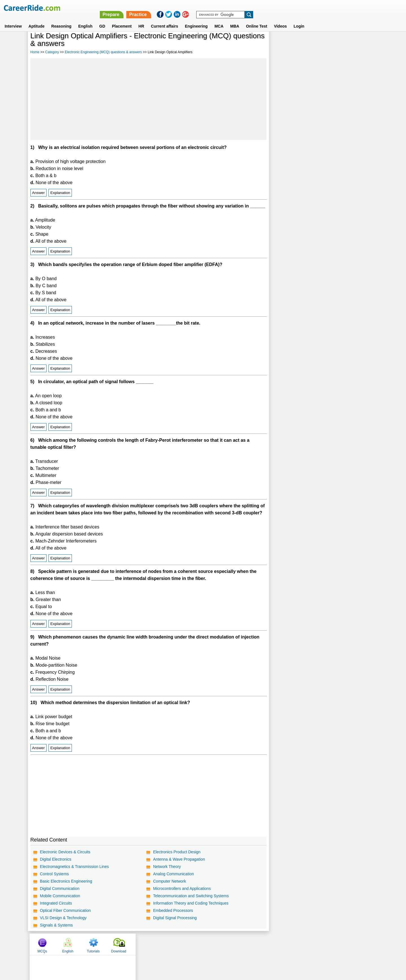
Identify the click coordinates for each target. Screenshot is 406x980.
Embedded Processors (173, 910)
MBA (235, 19)
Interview (13, 19)
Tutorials (334, 43)
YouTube (243, 944)
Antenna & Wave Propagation (179, 859)
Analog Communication (174, 874)
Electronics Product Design (177, 852)
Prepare (260, 8)
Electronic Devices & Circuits (65, 852)
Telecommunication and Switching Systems (191, 896)
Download (359, 43)
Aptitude (37, 19)
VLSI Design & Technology (63, 918)
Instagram (265, 944)
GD (102, 19)
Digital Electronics (56, 859)
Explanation (60, 193)
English (85, 19)
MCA (219, 19)
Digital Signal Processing (175, 918)
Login (299, 19)
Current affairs (164, 19)
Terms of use (200, 944)
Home (35, 52)
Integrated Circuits (56, 903)
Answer (38, 193)
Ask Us (224, 944)
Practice (287, 8)
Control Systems (55, 874)
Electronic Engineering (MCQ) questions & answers (103, 52)
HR (141, 19)
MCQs (283, 43)
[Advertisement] (148, 99)
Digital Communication (60, 889)
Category (52, 52)
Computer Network (170, 881)
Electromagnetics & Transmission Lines (74, 867)
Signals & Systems (57, 925)
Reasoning (61, 19)
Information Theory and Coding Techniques (191, 903)
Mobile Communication (60, 896)
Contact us (174, 944)
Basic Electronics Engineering (66, 881)
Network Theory (167, 867)
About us (152, 944)
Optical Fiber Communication (66, 910)
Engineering (196, 19)
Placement (122, 19)
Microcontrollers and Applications (182, 889)
